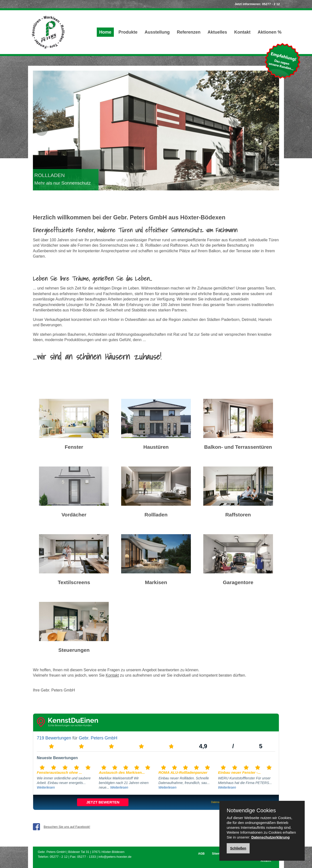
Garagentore (238, 582)
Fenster (74, 447)
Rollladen (156, 515)
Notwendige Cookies (251, 811)
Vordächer (74, 515)
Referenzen (189, 32)
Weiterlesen (46, 787)
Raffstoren (238, 515)
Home (105, 32)
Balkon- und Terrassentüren (238, 447)
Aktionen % (270, 32)
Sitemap (218, 854)
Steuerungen (74, 650)
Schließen (238, 848)
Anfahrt (266, 861)
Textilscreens (74, 582)
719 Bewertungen (54, 738)
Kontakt (242, 32)
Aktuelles (217, 32)
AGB (201, 854)
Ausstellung (157, 32)
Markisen (156, 582)
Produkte (128, 32)
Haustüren (156, 447)
